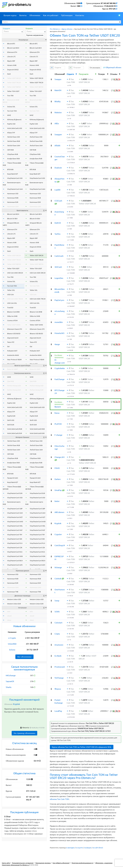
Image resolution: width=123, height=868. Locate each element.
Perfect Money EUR (14, 390)
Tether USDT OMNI (14, 325)
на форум (88, 848)
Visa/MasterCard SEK (15, 539)
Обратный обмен (113, 67)
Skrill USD (11, 420)
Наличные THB (13, 592)
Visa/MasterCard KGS (15, 552)
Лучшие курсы (10, 15)
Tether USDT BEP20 (14, 87)
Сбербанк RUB (13, 154)
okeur (9, 620)
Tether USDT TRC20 (14, 83)
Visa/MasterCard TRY (15, 535)
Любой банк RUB (14, 141)
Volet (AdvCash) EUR (15, 433)
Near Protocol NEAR (14, 360)
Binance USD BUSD (14, 334)
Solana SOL (11, 107)
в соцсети (79, 848)
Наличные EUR (13, 202)
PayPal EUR (11, 416)
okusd (9, 616)
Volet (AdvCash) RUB (15, 429)
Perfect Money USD (14, 386)
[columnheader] (52, 74)
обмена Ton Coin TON (59, 799)
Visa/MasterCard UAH (15, 189)
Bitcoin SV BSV (12, 219)
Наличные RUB (13, 198)
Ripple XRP (11, 61)
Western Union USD (14, 599)
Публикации (67, 15)
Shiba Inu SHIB (12, 316)
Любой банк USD (14, 137)
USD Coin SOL (12, 303)
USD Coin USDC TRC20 (15, 299)
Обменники (35, 15)
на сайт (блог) (98, 848)
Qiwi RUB (10, 381)
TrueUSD (10, 308)
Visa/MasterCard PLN (15, 543)
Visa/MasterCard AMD (15, 522)
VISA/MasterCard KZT (15, 517)
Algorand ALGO (13, 338)
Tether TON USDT (13, 91)
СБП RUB (10, 150)
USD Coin (10, 294)
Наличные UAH (13, 206)
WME (9, 377)
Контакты (80, 15)
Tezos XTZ (11, 342)
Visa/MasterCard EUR (15, 493)
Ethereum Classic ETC (15, 329)
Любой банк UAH (14, 146)
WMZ (9, 115)
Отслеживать (95, 68)
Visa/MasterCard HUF (15, 530)
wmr (9, 611)
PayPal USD (11, 124)
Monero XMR (12, 65)
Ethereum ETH (12, 52)
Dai (8, 346)
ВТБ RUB (10, 169)
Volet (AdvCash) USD (15, 128)
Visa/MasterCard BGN (15, 561)
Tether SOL (11, 290)
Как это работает (51, 15)
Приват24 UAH (13, 478)
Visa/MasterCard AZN (15, 565)
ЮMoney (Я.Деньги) (14, 120)
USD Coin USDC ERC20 (15, 273)
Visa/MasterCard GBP (15, 509)
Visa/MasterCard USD (15, 178)
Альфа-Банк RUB (13, 159)
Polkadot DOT (12, 351)
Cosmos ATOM (12, 320)
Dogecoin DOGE (13, 70)
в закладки (70, 848)
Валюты (23, 15)
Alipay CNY (11, 133)
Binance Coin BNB (13, 312)
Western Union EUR (14, 604)
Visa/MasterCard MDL (15, 526)
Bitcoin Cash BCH (13, 48)
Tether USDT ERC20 (14, 78)
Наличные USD (13, 194)
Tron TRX (10, 96)
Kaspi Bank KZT (13, 174)
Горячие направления (35, 35)
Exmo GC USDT (12, 369)
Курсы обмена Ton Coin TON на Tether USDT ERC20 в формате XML (82, 747)
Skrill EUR (11, 425)
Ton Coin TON (12, 111)
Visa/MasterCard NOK (15, 556)
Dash (9, 74)
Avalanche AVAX (13, 355)
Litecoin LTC (11, 57)
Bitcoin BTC (11, 44)
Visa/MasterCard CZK (15, 548)
